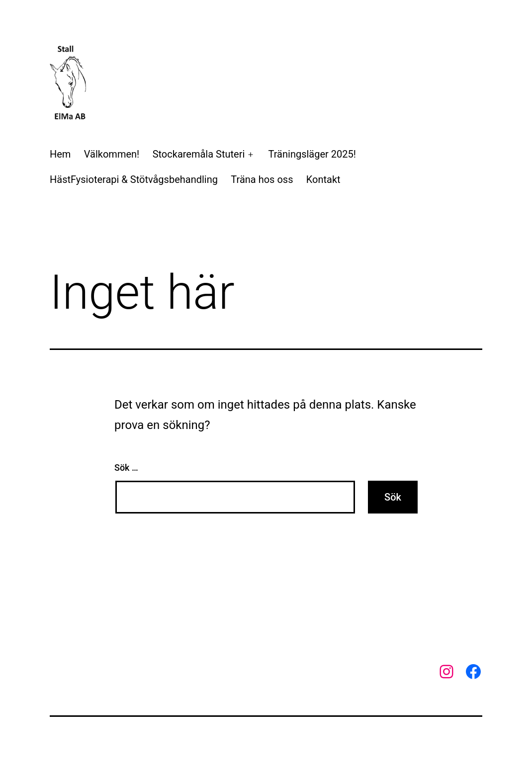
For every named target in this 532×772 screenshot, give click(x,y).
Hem (60, 154)
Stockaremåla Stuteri (199, 154)
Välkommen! (112, 154)
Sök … (126, 468)
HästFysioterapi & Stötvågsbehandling (134, 179)
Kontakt (323, 179)
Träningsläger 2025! (312, 154)
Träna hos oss (262, 179)
